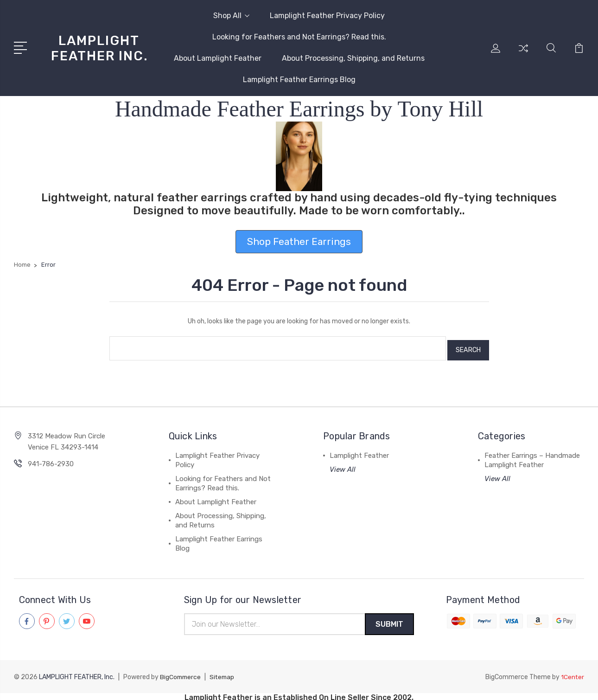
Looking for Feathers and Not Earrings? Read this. (299, 37)
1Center (572, 674)
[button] (299, 156)
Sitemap (224, 674)
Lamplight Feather (359, 452)
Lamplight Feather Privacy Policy (327, 16)
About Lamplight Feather (218, 58)
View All (343, 466)
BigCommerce (181, 674)
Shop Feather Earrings (299, 241)
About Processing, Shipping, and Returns (353, 58)
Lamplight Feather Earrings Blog (299, 80)
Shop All (231, 16)
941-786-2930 (51, 460)
